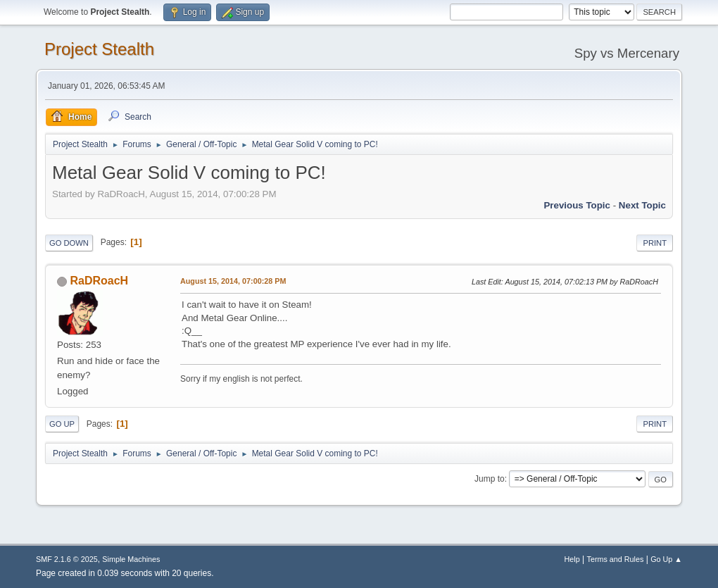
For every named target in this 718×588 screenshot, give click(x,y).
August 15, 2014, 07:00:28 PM (233, 281)
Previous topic (577, 205)
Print (655, 243)
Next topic (642, 205)
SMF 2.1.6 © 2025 (67, 559)
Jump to (490, 479)
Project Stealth (99, 49)
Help (572, 559)
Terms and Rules (616, 559)
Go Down (69, 243)
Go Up (62, 424)
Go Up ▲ (666, 559)
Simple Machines (131, 559)
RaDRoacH (99, 281)
